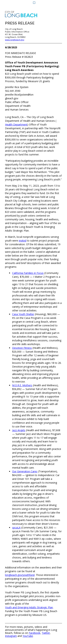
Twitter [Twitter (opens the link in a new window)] (46, 633)
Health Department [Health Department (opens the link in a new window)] (16, 125)
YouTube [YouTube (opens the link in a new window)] (28, 636)
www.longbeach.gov (15, 40)
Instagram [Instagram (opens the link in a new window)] (11, 636)
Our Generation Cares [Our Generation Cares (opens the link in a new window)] (25, 471)
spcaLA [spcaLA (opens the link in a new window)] (16, 528)
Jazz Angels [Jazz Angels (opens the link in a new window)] (19, 430)
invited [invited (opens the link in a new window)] (23, 241)
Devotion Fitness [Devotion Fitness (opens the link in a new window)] (22, 348)
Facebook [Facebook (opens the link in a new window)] (34, 633)
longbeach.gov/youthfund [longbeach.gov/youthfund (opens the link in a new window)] (20, 575)
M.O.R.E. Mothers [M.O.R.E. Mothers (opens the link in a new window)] (22, 385)
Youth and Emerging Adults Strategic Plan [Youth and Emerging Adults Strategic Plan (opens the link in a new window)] (29, 607)
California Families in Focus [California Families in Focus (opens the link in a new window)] (28, 273)
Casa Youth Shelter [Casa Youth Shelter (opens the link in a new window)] (23, 314)
